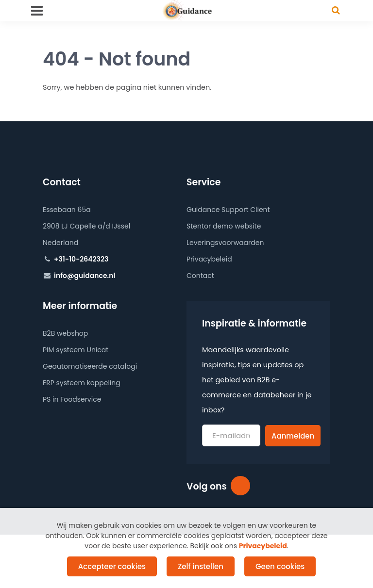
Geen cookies (280, 566)
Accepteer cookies (112, 566)
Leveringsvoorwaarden (225, 243)
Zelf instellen (201, 566)
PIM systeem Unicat (76, 350)
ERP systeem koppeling (82, 383)
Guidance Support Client (228, 210)
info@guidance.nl (85, 276)
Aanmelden (293, 436)
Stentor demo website (224, 226)
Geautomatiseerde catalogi (90, 366)
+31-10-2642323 (81, 259)
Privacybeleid (209, 259)
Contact (200, 276)
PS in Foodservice (72, 399)
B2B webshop (65, 333)
